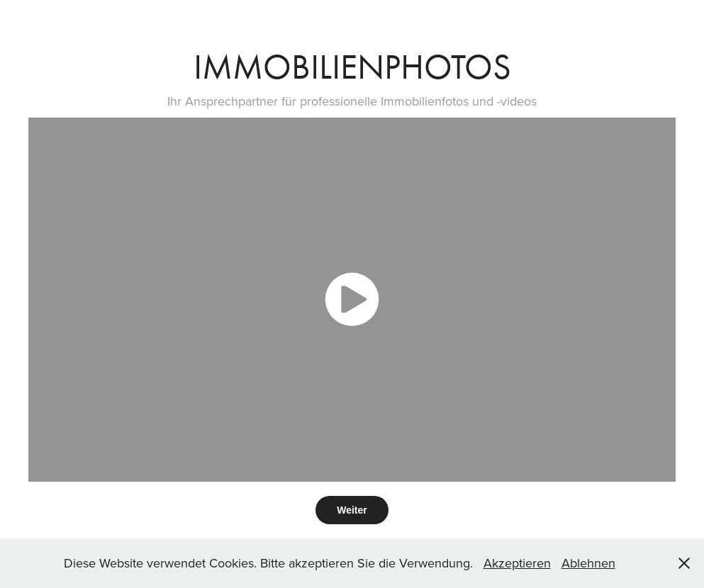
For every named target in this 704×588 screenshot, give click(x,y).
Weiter (352, 510)
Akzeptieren (517, 563)
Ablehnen (588, 563)
